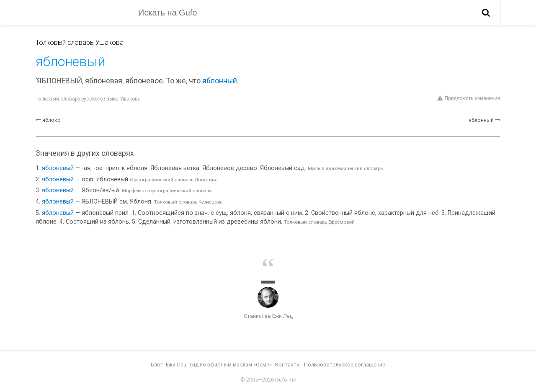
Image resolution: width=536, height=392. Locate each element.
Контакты (288, 365)
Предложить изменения (469, 98)
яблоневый (58, 168)
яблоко (52, 120)
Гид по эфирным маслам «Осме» (231, 365)
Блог (157, 365)
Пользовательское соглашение (345, 365)
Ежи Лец (176, 365)
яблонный (220, 81)
